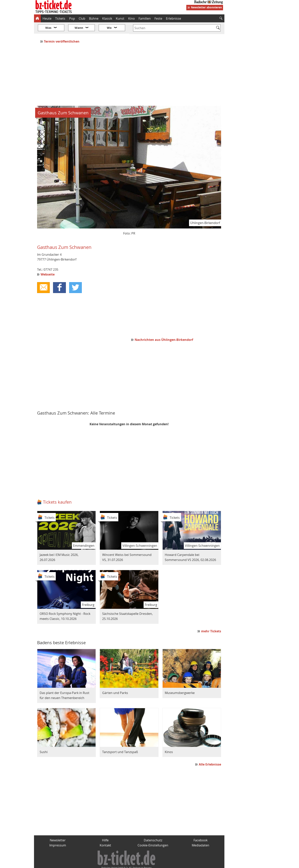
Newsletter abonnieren (206, 7)
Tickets (60, 18)
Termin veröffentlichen (62, 30)
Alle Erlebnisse (210, 753)
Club (82, 18)
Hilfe (105, 829)
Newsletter (58, 829)
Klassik (107, 18)
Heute (47, 18)
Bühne (94, 18)
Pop (72, 18)
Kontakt (105, 834)
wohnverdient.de (149, 863)
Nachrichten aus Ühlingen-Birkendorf (164, 328)
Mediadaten (200, 834)
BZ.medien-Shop (177, 863)
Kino (132, 18)
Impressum (58, 834)
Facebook (200, 829)
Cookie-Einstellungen (153, 834)
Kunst (120, 18)
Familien (145, 18)
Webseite (48, 263)
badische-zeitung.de (84, 863)
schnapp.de (111, 863)
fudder (128, 863)
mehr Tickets (211, 619)
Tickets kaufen (57, 490)
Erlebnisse (173, 18)
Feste (158, 18)
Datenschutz (153, 829)
